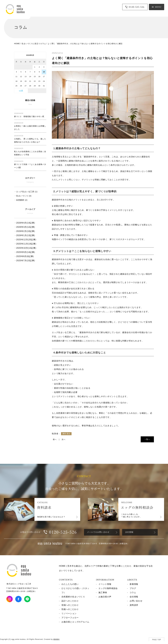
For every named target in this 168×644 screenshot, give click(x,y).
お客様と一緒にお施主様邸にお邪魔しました (30, 126)
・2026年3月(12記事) (25, 227)
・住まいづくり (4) (23, 196)
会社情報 (134, 597)
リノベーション (69, 613)
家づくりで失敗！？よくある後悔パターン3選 (30, 164)
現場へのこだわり (70, 605)
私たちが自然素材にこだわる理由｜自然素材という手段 (30, 152)
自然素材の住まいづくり (73, 597)
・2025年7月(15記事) (25, 261)
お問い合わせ (136, 601)
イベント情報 (105, 584)
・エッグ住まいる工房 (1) (26, 192)
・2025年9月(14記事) (25, 252)
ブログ (133, 588)
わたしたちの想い (70, 584)
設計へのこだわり (70, 601)
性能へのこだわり (70, 609)
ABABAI (56, 639)
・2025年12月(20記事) (25, 240)
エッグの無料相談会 (108, 588)
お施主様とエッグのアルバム (75, 622)
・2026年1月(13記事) (25, 235)
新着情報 (134, 584)
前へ (55, 439)
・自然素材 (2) (21, 200)
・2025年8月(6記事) (24, 256)
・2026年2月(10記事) (25, 231)
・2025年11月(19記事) (25, 244)
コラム (133, 593)
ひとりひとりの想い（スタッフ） (75, 590)
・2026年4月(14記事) (25, 223)
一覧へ (147, 439)
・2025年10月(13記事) (25, 248)
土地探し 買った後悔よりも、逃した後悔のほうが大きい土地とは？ (30, 139)
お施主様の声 (105, 597)
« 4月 (21, 91)
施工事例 (103, 593)
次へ (64, 439)
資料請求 (134, 605)
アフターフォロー (70, 618)
